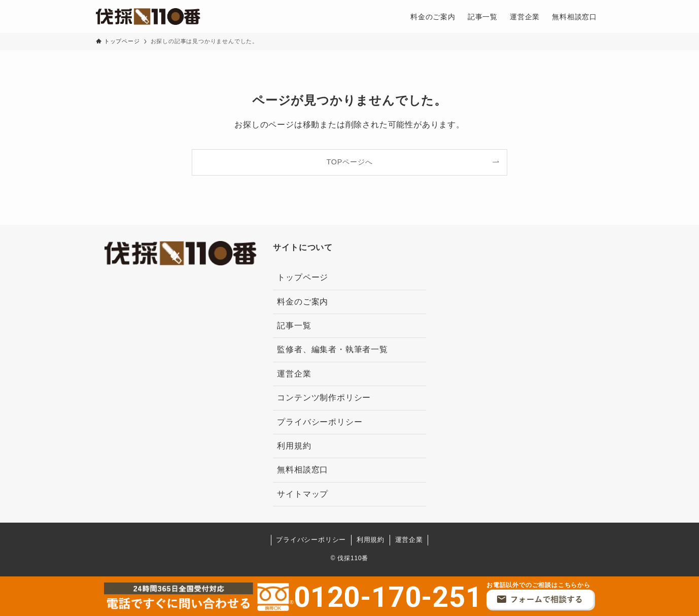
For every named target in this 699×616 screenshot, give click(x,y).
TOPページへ (350, 162)
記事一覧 (294, 326)
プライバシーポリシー (320, 422)
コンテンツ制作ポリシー (324, 398)
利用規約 (294, 446)
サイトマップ (303, 494)
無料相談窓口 (303, 470)
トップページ (303, 277)
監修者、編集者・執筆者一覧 (332, 349)
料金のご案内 (303, 302)
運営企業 (294, 374)
